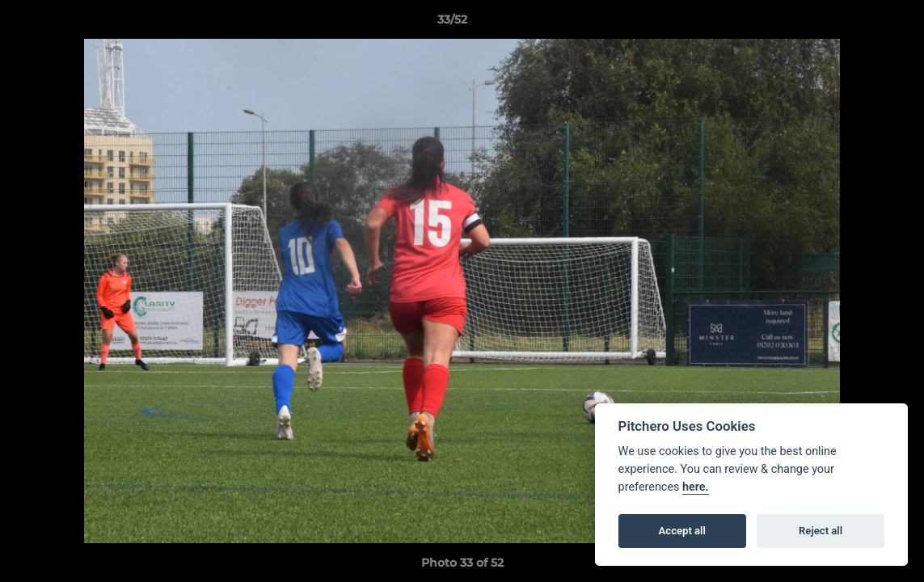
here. (696, 487)
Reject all (821, 531)
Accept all (682, 531)
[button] (856, 23)
